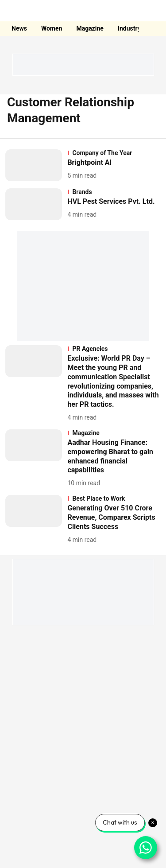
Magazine (90, 28)
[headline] (114, 163)
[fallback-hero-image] (36, 165)
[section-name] (114, 153)
